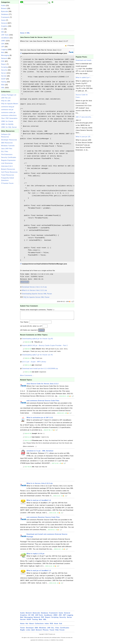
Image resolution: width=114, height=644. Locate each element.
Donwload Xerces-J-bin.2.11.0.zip (34, 287)
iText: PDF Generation (9, 118)
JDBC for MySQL (7, 124)
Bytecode (5, 11)
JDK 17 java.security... (84, 117)
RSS (52, 625)
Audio (3, 6)
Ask (61, 625)
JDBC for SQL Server (9, 127)
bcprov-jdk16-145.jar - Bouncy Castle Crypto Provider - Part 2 (45, 347)
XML (3, 88)
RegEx (23, 632)
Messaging (5, 55)
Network (4, 58)
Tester (23, 630)
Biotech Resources (8, 169)
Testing (4, 82)
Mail (3, 52)
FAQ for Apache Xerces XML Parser (36, 297)
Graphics (4, 26)
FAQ (57, 632)
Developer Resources (9, 140)
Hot (27, 625)
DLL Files (5, 151)
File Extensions (7, 154)
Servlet (4, 76)
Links (28, 632)
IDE (3, 32)
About (32, 625)
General (4, 23)
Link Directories (7, 163)
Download (25, 282)
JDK (3, 44)
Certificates (65, 630)
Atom (56, 625)
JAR (49, 630)
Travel (52, 632)
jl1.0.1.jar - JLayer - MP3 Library (34, 364)
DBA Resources (7, 143)
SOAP (3, 79)
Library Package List (9, 95)
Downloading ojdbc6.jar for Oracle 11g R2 (38, 340)
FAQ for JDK (6, 101)
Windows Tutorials (8, 146)
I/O (2, 29)
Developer (30, 630)
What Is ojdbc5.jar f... (84, 77)
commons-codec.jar (8, 112)
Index (47, 625)
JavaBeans (5, 38)
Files (57, 630)
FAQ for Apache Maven (10, 104)
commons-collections (9, 115)
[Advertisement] (10, 212)
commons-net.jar (7, 110)
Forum (62, 632)
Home (22, 33)
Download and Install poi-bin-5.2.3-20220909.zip (40, 370)
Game (3, 20)
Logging (4, 50)
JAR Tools (5, 35)
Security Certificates (9, 157)
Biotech (4, 8)
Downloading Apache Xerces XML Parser (37, 294)
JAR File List (6, 98)
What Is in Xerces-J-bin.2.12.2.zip (34, 290)
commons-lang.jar (8, 107)
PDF (3, 61)
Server (4, 73)
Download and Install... (84, 60)
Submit (41, 332)
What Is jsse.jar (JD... (84, 137)
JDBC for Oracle (7, 121)
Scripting (4, 67)
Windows (43, 630)
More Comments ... (27, 377)
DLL (53, 630)
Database (5, 14)
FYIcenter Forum (7, 183)
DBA (37, 630)
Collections (39, 625)
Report (4, 64)
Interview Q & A (7, 166)
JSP (3, 47)
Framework (5, 17)
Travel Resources (8, 175)
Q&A (33, 632)
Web (3, 85)
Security (4, 70)
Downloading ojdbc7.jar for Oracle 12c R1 (38, 357)
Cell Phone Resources (9, 172)
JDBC (3, 41)
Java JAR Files (7, 149)
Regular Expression (8, 160)
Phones (46, 632)
